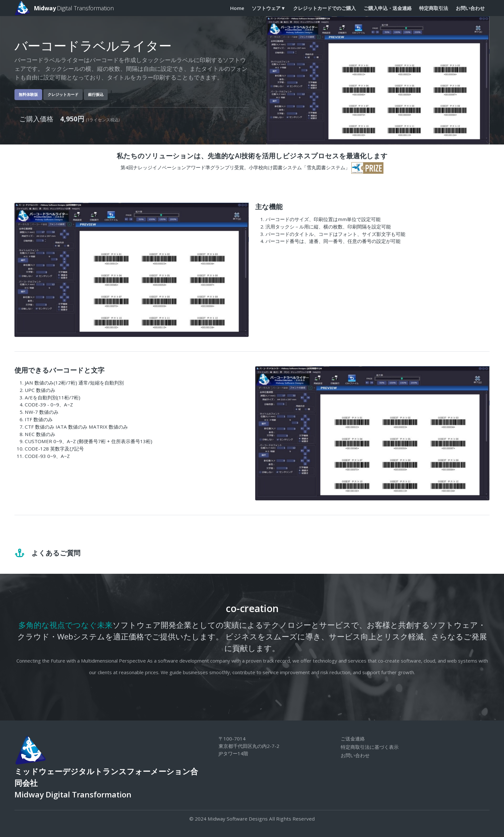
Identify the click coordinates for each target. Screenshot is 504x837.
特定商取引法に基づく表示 (370, 747)
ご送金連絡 (353, 739)
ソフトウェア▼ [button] (269, 8)
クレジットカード (63, 94)
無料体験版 (28, 94)
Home (237, 8)
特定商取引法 (434, 8)
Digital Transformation (64, 8)
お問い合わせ (470, 8)
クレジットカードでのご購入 (324, 8)
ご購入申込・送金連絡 (388, 8)
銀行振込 (96, 94)
